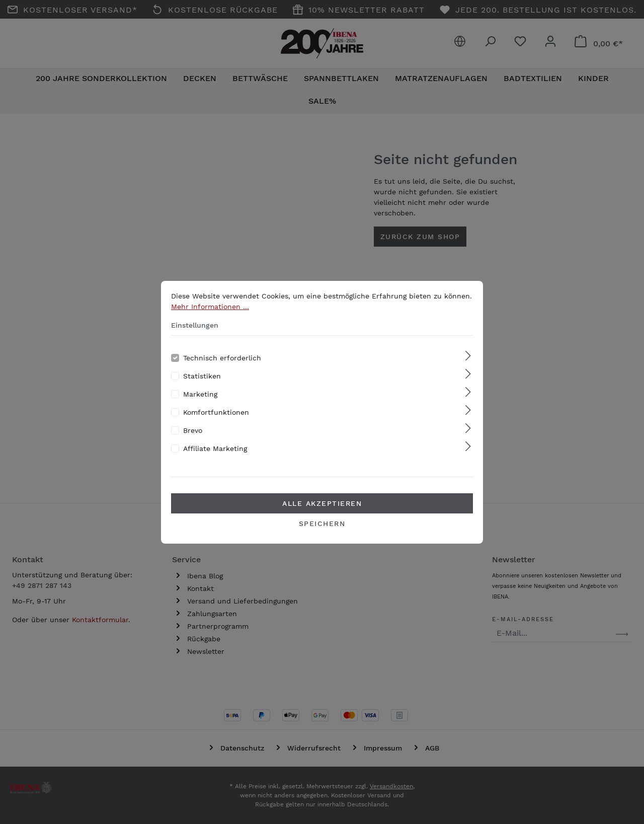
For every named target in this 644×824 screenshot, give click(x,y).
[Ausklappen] (468, 367)
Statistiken (202, 387)
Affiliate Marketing (215, 459)
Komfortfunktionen (216, 423)
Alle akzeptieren (322, 514)
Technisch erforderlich (222, 368)
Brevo (193, 441)
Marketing (200, 405)
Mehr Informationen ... (210, 317)
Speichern (322, 534)
